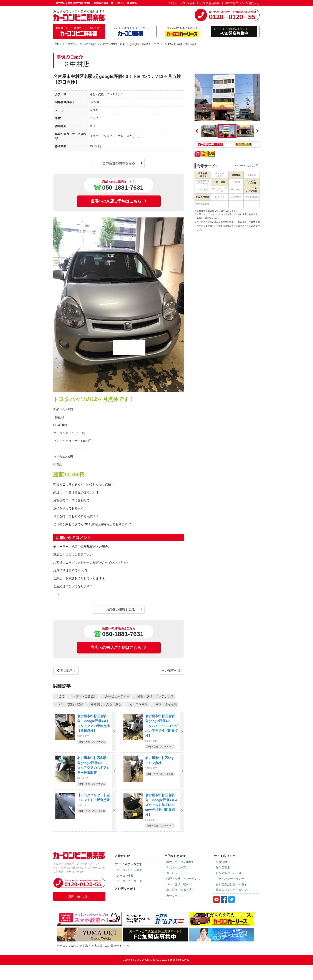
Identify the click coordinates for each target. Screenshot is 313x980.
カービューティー (117, 696)
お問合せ (254, 3)
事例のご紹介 (88, 44)
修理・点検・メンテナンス (155, 696)
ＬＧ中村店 (69, 44)
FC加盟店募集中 (234, 31)
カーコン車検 (138, 704)
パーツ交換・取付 (71, 704)
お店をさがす (127, 889)
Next (258, 131)
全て (62, 696)
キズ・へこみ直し (85, 696)
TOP (56, 44)
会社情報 (196, 3)
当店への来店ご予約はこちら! (119, 201)
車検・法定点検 (166, 704)
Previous (197, 131)
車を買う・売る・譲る (106, 704)
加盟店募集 (213, 3)
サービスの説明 (248, 166)
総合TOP (124, 856)
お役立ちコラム (234, 3)
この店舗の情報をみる (119, 163)
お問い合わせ (79, 896)
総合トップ (178, 3)
